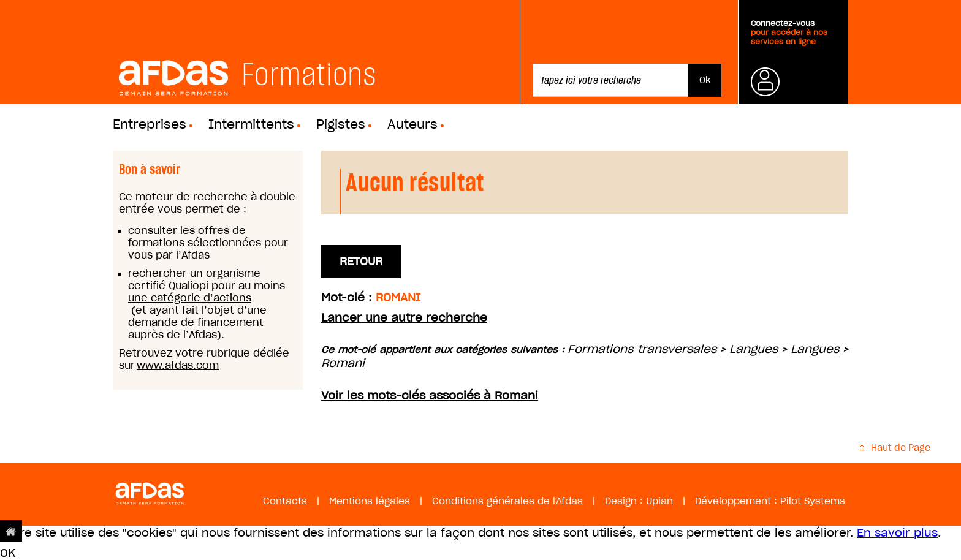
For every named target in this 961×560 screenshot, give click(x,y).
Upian (659, 501)
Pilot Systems (813, 501)
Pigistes (341, 124)
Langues (754, 349)
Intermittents (251, 124)
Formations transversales (642, 349)
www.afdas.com (178, 365)
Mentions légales (370, 501)
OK (8, 553)
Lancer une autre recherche (404, 318)
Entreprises (150, 124)
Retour (361, 261)
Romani (343, 363)
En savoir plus (897, 533)
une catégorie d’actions (190, 298)
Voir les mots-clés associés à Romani (430, 395)
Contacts (285, 501)
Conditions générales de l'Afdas (507, 501)
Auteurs (412, 124)
